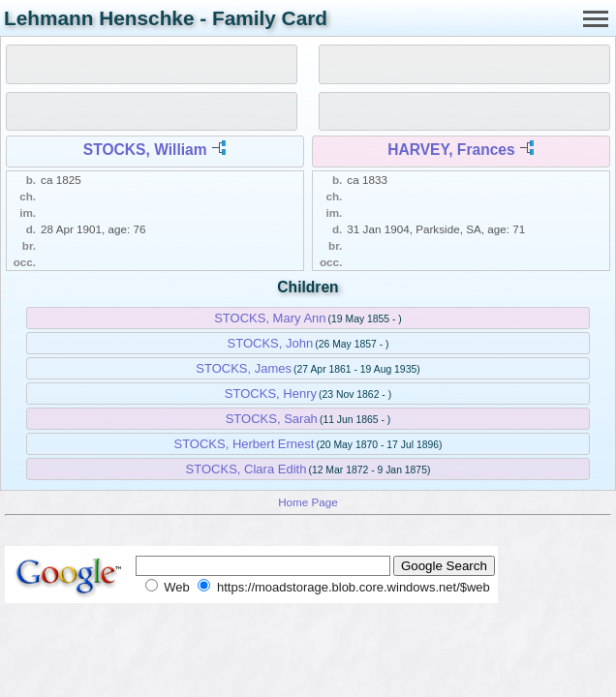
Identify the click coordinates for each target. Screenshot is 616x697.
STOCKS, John (271, 343)
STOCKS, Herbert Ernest (244, 444)
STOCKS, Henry (271, 394)
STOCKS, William (145, 150)
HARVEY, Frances (451, 150)
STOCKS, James (244, 368)
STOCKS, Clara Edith (246, 469)
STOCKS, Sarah (272, 419)
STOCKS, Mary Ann (270, 318)
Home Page (308, 502)
